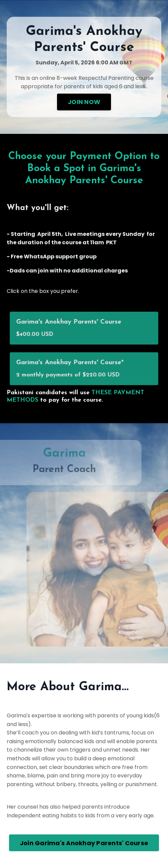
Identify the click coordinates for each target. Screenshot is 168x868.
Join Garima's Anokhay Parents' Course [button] (84, 843)
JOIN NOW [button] (84, 102)
